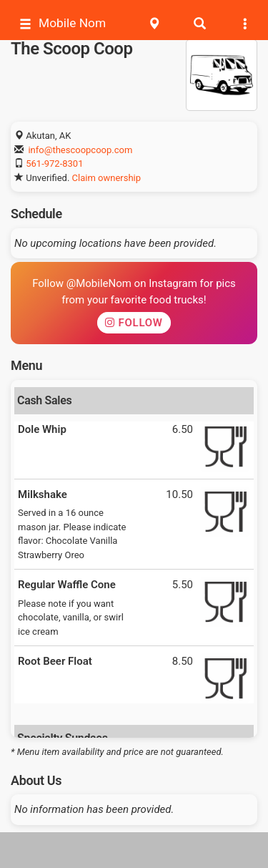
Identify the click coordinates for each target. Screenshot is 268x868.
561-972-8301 (54, 164)
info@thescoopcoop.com (80, 150)
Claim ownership (106, 178)
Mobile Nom (63, 23)
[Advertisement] (134, 850)
